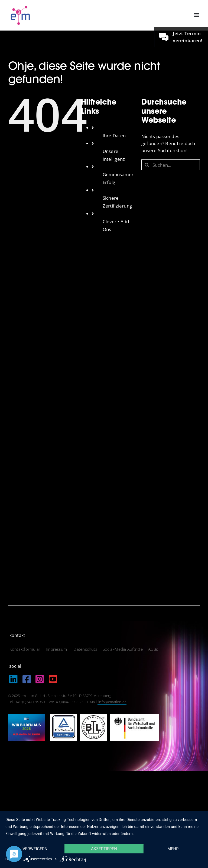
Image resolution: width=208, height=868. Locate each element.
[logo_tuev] (64, 716)
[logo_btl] (93, 716)
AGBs (153, 649)
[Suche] (147, 165)
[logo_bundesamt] (134, 716)
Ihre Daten (114, 136)
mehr (173, 849)
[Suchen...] (171, 165)
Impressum (57, 649)
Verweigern (35, 849)
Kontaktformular (25, 649)
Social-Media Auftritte (123, 649)
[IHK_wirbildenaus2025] (26, 716)
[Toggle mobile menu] (197, 15)
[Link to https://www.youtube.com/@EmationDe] (53, 679)
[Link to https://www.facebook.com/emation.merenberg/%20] (27, 679)
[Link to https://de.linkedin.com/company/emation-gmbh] (13, 679)
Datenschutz (85, 649)
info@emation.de (112, 702)
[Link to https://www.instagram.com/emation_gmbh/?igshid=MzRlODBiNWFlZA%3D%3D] (40, 679)
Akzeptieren (104, 849)
